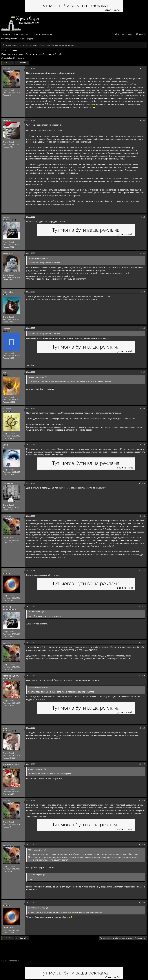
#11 (144, 516)
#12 (144, 570)
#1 (144, 68)
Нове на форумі (21, 34)
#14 (144, 643)
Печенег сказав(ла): (36, 377)
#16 (144, 728)
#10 (144, 483)
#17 (144, 764)
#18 (144, 800)
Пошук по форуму (26, 39)
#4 (144, 253)
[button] (31, 34)
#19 (144, 845)
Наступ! (23, 63)
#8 (144, 408)
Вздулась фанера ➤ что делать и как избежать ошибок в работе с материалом (40, 45)
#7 (144, 372)
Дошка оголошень (43, 34)
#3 (144, 217)
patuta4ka (8, 58)
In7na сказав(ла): (35, 875)
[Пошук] (141, 34)
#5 (144, 292)
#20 (144, 903)
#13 (144, 607)
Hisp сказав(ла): (34, 612)
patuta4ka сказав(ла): (37, 258)
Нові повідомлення (9, 39)
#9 (144, 445)
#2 (144, 120)
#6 (144, 328)
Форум (7, 34)
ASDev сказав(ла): (35, 769)
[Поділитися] (141, 69)
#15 (144, 676)
